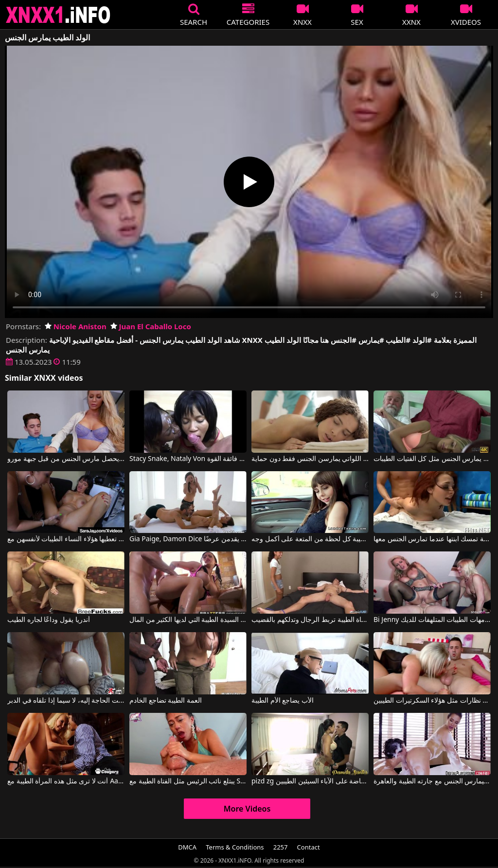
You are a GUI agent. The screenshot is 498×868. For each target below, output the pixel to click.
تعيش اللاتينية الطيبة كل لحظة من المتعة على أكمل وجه (310, 539)
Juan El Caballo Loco (151, 326)
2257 (281, 847)
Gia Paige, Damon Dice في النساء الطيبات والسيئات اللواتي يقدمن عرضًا (188, 539)
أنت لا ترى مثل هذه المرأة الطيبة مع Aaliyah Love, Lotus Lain (66, 781)
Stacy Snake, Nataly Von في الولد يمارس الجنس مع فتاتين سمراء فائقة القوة (188, 459)
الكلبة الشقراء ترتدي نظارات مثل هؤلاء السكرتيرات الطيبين (432, 701)
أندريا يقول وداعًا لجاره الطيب (49, 620)
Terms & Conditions (235, 847)
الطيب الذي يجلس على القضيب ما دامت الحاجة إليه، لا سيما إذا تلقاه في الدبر (66, 701)
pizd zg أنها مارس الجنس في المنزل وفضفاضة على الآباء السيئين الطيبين (310, 781)
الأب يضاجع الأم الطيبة (283, 701)
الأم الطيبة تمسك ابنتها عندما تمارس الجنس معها (432, 539)
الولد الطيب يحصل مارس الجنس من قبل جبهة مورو (66, 459)
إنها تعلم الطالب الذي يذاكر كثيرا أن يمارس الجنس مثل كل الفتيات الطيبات (432, 459)
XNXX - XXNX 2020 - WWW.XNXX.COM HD (58, 15)
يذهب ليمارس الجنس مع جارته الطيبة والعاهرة (432, 781)
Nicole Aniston (76, 326)
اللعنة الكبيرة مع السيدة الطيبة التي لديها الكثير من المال (188, 620)
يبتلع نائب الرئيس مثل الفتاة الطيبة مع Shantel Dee (188, 781)
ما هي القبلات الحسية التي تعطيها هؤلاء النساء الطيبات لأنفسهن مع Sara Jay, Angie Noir (66, 539)
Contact (309, 847)
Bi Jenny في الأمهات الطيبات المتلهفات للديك (432, 620)
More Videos (247, 809)
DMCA (187, 847)
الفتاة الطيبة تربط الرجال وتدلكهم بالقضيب (310, 620)
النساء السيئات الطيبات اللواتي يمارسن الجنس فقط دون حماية (310, 459)
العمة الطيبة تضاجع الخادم (166, 701)
